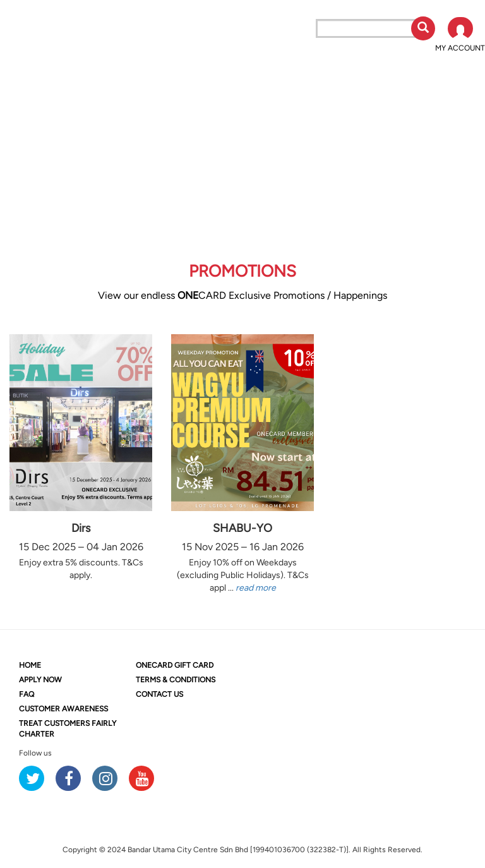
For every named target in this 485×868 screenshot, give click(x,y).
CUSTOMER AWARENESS (63, 709)
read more (256, 588)
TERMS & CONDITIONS (176, 680)
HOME (30, 665)
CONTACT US (159, 694)
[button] (460, 35)
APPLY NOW (40, 680)
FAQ (27, 694)
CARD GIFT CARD (175, 665)
